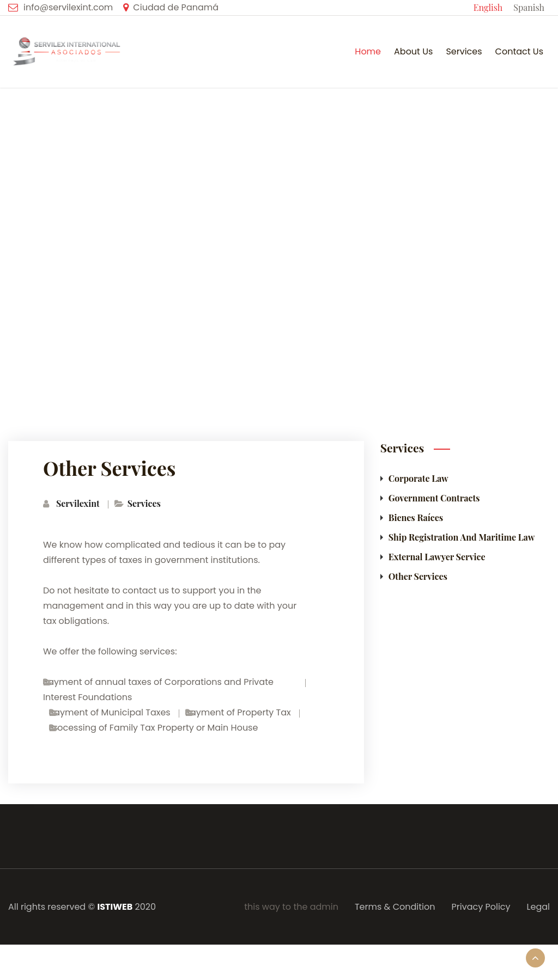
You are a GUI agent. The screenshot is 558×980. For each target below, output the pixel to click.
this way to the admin (291, 907)
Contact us (519, 51)
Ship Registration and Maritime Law (462, 537)
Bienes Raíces (416, 517)
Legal (538, 907)
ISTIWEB (115, 907)
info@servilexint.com (68, 7)
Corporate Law (418, 478)
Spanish (529, 7)
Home (368, 51)
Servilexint (78, 503)
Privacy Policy (481, 907)
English (488, 7)
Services (464, 51)
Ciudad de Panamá (176, 7)
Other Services (518, 329)
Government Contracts (434, 498)
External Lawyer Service (437, 557)
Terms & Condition (395, 907)
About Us (413, 51)
